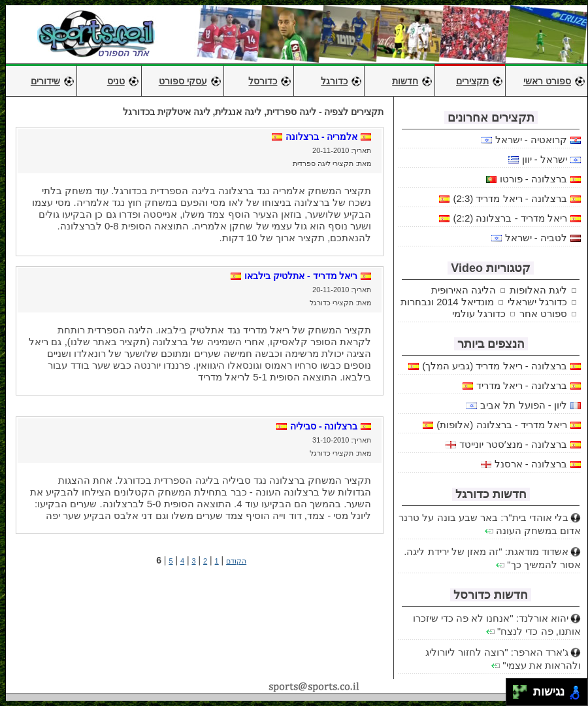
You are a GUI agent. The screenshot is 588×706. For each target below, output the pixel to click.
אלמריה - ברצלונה (321, 137)
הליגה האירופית (464, 290)
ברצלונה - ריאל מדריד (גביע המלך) (495, 366)
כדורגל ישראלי (537, 302)
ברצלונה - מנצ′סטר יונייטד (513, 444)
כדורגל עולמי (479, 313)
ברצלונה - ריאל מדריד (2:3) (510, 198)
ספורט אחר (543, 313)
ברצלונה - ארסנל (531, 464)
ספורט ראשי (547, 81)
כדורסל (263, 81)
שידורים (45, 81)
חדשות (405, 81)
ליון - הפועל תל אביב (524, 405)
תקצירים (472, 81)
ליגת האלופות (538, 290)
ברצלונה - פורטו (533, 179)
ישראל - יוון (545, 159)
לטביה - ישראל (536, 238)
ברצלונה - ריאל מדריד (522, 385)
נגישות (547, 692)
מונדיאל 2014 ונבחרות (447, 302)
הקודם (236, 561)
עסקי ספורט (183, 81)
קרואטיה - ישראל (531, 140)
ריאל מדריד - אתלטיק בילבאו (301, 276)
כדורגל (334, 81)
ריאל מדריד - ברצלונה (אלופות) (502, 425)
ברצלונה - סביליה (324, 426)
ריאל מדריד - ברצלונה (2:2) (510, 218)
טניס (116, 81)
